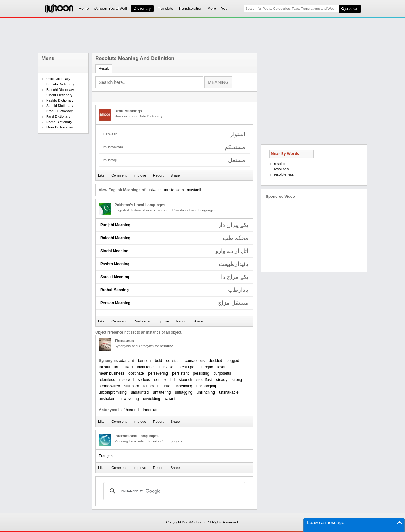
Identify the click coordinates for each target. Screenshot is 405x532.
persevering (158, 373)
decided (215, 361)
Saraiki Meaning (115, 277)
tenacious (151, 386)
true (167, 386)
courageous (195, 361)
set (157, 380)
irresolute (150, 410)
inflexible (166, 367)
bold (158, 361)
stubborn (132, 386)
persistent (180, 373)
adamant (126, 361)
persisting (201, 373)
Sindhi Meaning (114, 251)
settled (169, 380)
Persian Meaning (115, 303)
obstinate (136, 373)
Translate (165, 9)
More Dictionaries (60, 127)
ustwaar (154, 190)
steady (222, 380)
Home (84, 9)
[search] (173, 491)
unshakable (229, 392)
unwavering (129, 399)
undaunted (140, 392)
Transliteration (190, 9)
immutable (146, 367)
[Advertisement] (202, 35)
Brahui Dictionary (59, 111)
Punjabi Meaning (115, 225)
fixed (129, 367)
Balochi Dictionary (60, 90)
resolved (126, 380)
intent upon (187, 367)
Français (106, 456)
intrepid (207, 367)
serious (144, 380)
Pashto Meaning (115, 264)
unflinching (206, 392)
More (212, 9)
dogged (233, 361)
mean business (112, 373)
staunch (186, 380)
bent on (144, 361)
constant (174, 361)
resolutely (281, 169)
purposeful (222, 373)
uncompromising (113, 392)
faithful (104, 367)
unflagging (184, 392)
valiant (170, 399)
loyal (221, 367)
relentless (107, 380)
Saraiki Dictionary (60, 106)
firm (117, 367)
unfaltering (162, 392)
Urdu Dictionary (58, 79)
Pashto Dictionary (60, 100)
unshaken (107, 399)
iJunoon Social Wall (110, 9)
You (224, 9)
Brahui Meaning (115, 290)
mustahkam (174, 190)
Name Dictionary (59, 122)
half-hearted (128, 410)
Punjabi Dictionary (60, 84)
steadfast (204, 380)
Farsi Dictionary (58, 116)
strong (237, 380)
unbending (184, 386)
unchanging (206, 386)
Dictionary (142, 9)
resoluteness (284, 174)
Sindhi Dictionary (59, 95)
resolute (280, 164)
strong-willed (109, 386)
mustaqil (194, 190)
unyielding (152, 399)
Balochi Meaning (115, 238)
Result (104, 68)
